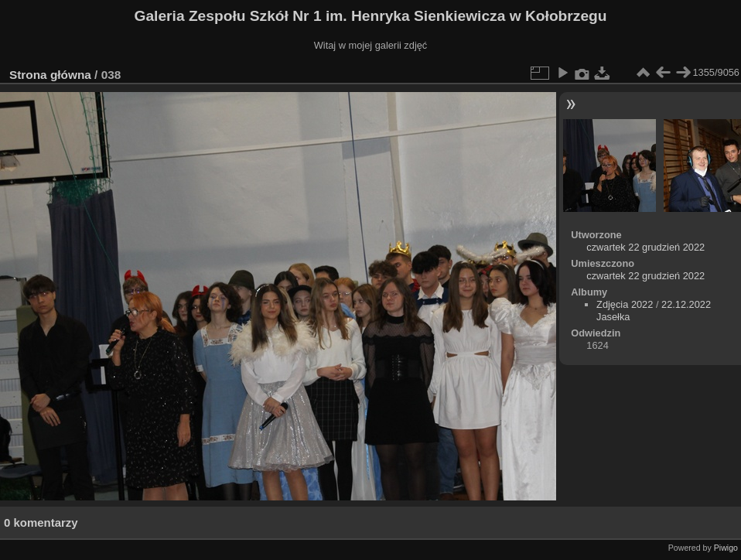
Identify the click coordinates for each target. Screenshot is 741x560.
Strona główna (50, 75)
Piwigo (726, 548)
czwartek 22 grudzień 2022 (645, 247)
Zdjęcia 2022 (625, 304)
